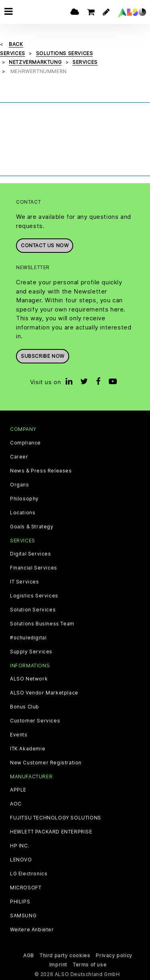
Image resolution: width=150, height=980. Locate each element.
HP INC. (20, 846)
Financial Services (34, 568)
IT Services (25, 582)
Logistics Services (34, 596)
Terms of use (90, 965)
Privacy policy (114, 955)
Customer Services (35, 721)
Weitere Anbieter (32, 930)
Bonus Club (25, 707)
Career (19, 457)
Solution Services (33, 610)
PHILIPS (20, 902)
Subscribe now (43, 356)
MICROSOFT (26, 888)
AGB (29, 955)
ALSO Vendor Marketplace (44, 693)
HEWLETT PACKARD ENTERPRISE (51, 832)
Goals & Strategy (32, 527)
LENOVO (21, 860)
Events (19, 735)
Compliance (25, 443)
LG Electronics (29, 874)
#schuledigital (28, 638)
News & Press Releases (41, 471)
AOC (16, 804)
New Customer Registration (46, 763)
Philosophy (24, 499)
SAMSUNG (23, 916)
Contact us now (45, 245)
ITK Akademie (28, 749)
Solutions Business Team (42, 624)
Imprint (58, 965)
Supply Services (31, 652)
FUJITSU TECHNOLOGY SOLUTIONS (56, 818)
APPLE (18, 790)
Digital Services (31, 554)
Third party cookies (65, 955)
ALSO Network (29, 679)
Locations (23, 513)
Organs (20, 485)
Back (16, 44)
